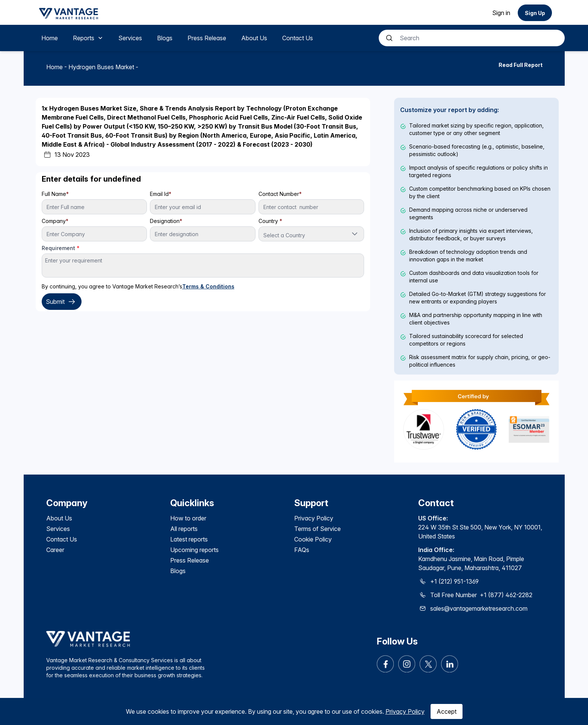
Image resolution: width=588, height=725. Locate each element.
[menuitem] (50, 38)
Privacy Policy (405, 711)
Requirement (61, 248)
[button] (355, 234)
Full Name (55, 194)
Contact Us (62, 539)
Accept (447, 711)
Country (270, 221)
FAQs (302, 550)
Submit (62, 302)
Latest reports (189, 539)
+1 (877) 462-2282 (506, 595)
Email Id (161, 194)
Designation (166, 221)
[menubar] (177, 38)
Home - (57, 67)
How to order (188, 518)
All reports (184, 529)
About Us (59, 518)
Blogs (178, 571)
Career (55, 550)
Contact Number (280, 194)
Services (58, 529)
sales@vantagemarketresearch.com (479, 608)
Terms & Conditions (208, 286)
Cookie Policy (313, 539)
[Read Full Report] (521, 65)
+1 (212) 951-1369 (454, 581)
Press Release (190, 560)
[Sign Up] (535, 13)
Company (55, 221)
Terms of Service (317, 529)
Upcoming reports (194, 550)
